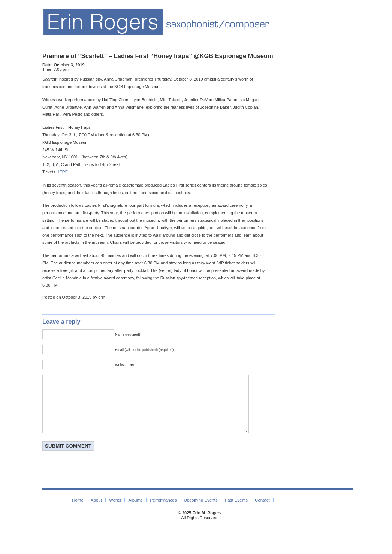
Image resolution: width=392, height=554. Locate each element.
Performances (163, 511)
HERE (62, 172)
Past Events (236, 511)
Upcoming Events (201, 511)
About (96, 511)
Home (78, 511)
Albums (135, 511)
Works (115, 511)
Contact (262, 511)
